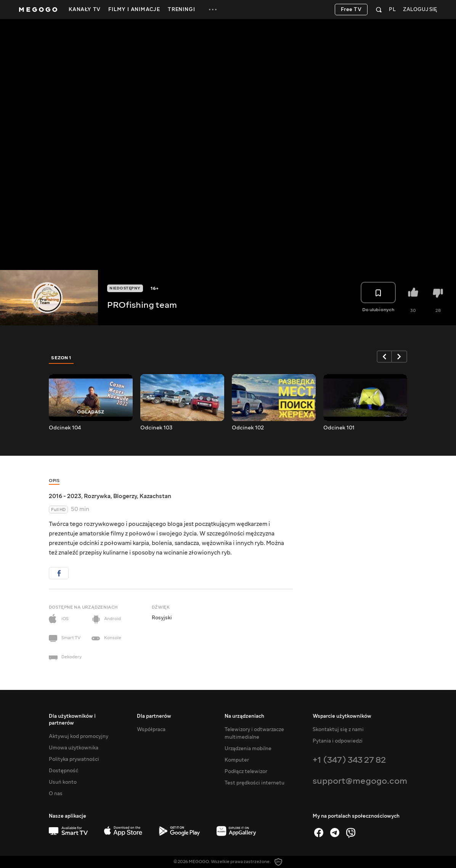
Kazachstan (155, 496)
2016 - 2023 (65, 496)
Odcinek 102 (248, 428)
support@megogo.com (360, 781)
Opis (54, 481)
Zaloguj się (420, 10)
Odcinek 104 (65, 428)
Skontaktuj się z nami (338, 730)
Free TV (351, 10)
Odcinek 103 (156, 428)
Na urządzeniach (244, 716)
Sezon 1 (61, 358)
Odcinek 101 (339, 428)
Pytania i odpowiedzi (338, 741)
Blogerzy (125, 496)
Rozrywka (97, 496)
